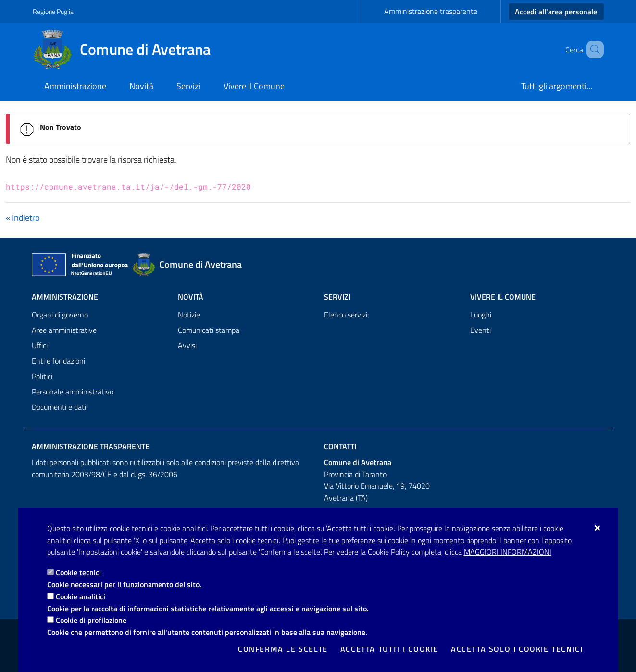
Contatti (340, 446)
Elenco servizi (346, 315)
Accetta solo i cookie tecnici (517, 649)
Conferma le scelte (283, 649)
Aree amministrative (64, 330)
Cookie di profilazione (91, 620)
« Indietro (23, 218)
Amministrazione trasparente (431, 11)
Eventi (480, 330)
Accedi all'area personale (556, 12)
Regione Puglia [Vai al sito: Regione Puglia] (53, 11)
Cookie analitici (81, 596)
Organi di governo (60, 315)
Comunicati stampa (209, 330)
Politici (42, 376)
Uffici (40, 345)
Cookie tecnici (78, 572)
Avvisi (187, 345)
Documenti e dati (59, 407)
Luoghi (481, 315)
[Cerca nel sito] (592, 50)
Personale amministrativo (73, 392)
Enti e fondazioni (58, 361)
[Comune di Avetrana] (127, 50)
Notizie (189, 315)
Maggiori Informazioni (508, 552)
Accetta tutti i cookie (389, 649)
